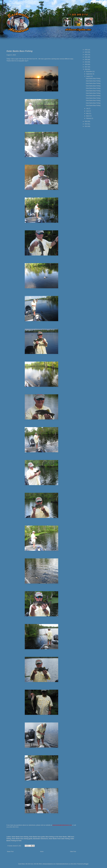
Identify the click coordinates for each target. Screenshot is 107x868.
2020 (86, 60)
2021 (86, 57)
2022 (86, 55)
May (88, 113)
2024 (86, 52)
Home (42, 852)
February (89, 118)
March (88, 116)
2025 (86, 50)
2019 (86, 62)
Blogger (86, 864)
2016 (86, 69)
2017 (86, 67)
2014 (86, 124)
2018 (86, 64)
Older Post (73, 852)
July (88, 109)
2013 (86, 126)
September (89, 74)
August (88, 76)
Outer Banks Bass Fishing (93, 79)
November (89, 72)
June (88, 111)
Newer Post (10, 852)
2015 (86, 121)
